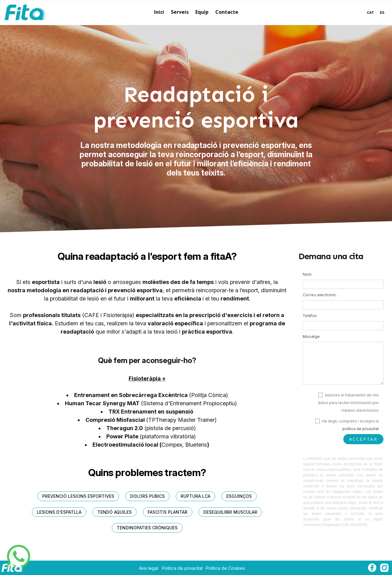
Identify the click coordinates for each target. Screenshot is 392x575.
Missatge (311, 336)
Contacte (227, 12)
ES (382, 13)
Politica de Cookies (225, 568)
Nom (307, 274)
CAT (370, 13)
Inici (159, 12)
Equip (202, 12)
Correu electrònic (320, 295)
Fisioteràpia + (147, 378)
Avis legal (149, 568)
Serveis (180, 12)
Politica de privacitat (182, 568)
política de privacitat (361, 429)
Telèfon (310, 316)
